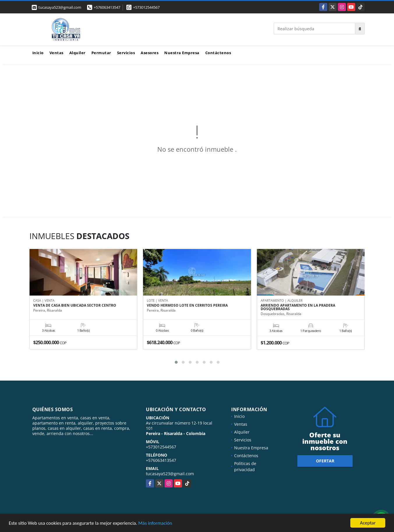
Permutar (101, 53)
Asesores (150, 53)
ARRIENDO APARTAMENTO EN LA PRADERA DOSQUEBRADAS (298, 307)
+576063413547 (107, 7)
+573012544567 (146, 7)
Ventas (56, 53)
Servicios (126, 53)
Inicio (38, 53)
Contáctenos (218, 53)
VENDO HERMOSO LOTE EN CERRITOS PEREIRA (187, 305)
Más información (155, 523)
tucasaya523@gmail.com (170, 474)
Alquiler (77, 53)
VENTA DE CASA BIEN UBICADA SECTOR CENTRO (75, 305)
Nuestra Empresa (182, 53)
